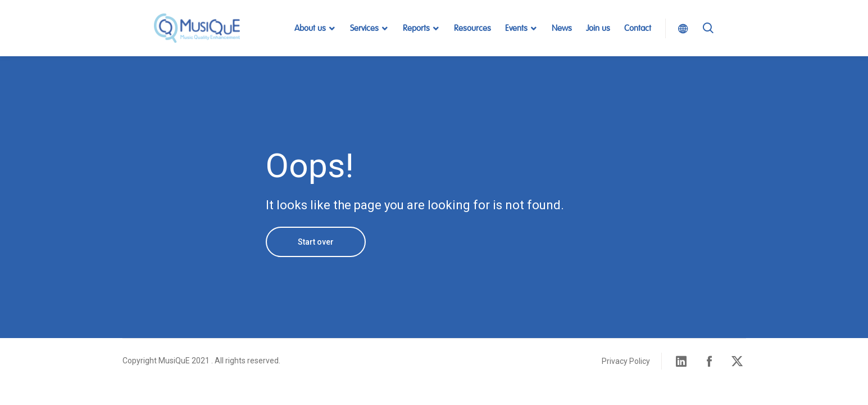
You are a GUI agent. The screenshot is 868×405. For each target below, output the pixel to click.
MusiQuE (197, 28)
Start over (316, 242)
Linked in (681, 361)
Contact (638, 28)
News (562, 28)
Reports (416, 28)
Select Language (680, 28)
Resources (472, 28)
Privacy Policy (626, 361)
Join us (598, 28)
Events (516, 28)
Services (364, 28)
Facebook (710, 361)
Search (708, 42)
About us (310, 28)
